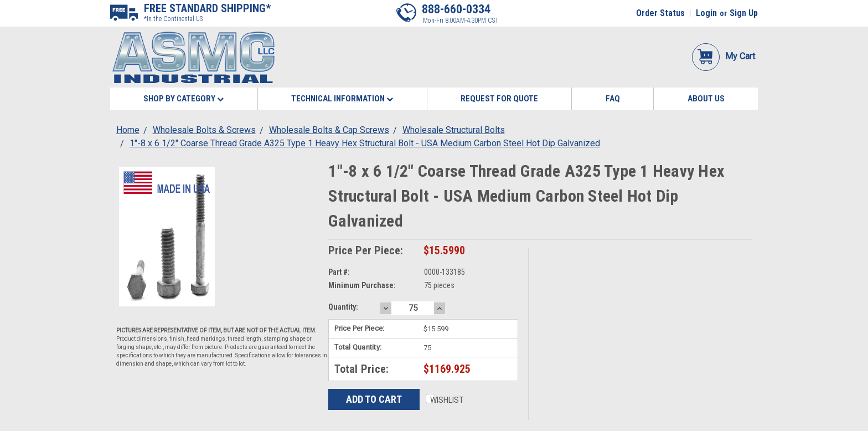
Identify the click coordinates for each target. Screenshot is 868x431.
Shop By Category (184, 99)
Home (128, 130)
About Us (706, 99)
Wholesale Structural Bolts (454, 130)
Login (706, 13)
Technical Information (342, 99)
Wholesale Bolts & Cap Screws (329, 130)
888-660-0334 (456, 9)
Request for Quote (499, 99)
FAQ (613, 99)
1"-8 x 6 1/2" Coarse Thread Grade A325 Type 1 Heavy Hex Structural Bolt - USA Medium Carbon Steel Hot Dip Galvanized (365, 143)
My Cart (724, 56)
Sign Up (744, 13)
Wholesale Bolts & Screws (204, 130)
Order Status (660, 13)
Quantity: (343, 307)
